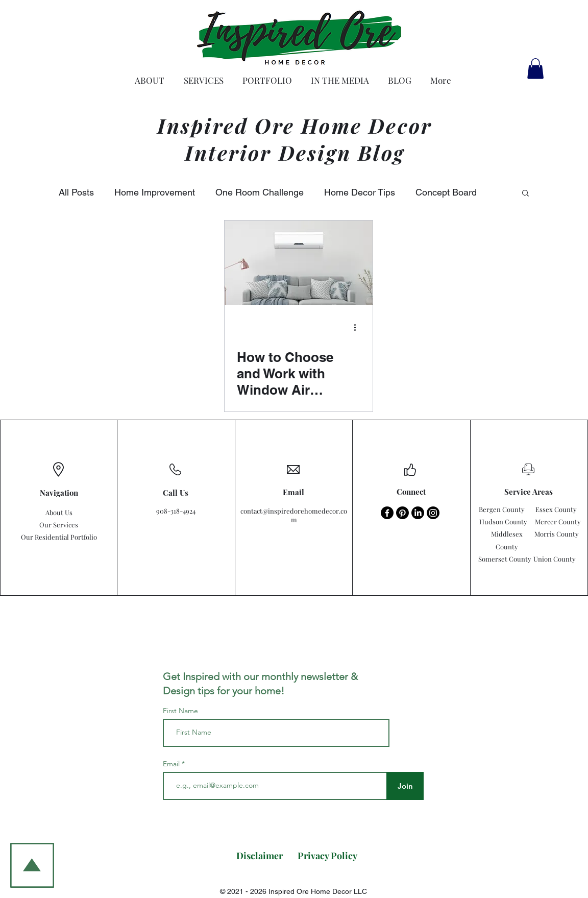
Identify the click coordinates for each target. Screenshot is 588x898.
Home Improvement (155, 192)
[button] (535, 69)
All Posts (76, 192)
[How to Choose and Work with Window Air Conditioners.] (299, 263)
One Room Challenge (260, 192)
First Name (180, 711)
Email (172, 764)
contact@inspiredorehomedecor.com (294, 515)
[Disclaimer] (260, 856)
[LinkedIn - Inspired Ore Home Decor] (418, 513)
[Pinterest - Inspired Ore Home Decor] (402, 513)
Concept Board (446, 192)
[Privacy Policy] (327, 856)
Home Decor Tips (360, 192)
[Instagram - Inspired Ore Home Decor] (433, 513)
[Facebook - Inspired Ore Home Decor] (387, 513)
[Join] (405, 786)
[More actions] (359, 328)
